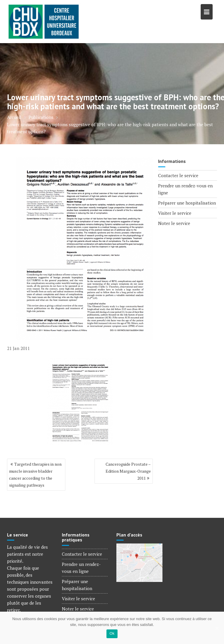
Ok (112, 633)
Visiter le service (175, 213)
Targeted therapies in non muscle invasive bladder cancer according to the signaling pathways (35, 475)
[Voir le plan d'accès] (139, 562)
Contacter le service (178, 175)
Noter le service (174, 223)
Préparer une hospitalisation (187, 203)
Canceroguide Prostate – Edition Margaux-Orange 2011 (128, 471)
